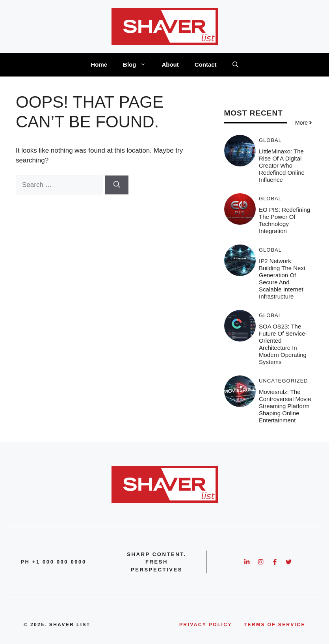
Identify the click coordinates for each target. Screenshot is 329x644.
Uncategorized (283, 381)
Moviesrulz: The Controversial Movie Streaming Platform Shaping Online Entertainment (285, 406)
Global (270, 140)
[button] (235, 65)
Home (99, 64)
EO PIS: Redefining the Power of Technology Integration (284, 220)
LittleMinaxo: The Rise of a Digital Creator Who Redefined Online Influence (282, 165)
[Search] (117, 185)
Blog (138, 65)
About (170, 64)
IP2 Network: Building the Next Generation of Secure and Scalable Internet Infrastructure (282, 279)
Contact (206, 64)
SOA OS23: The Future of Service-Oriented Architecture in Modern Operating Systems (283, 344)
